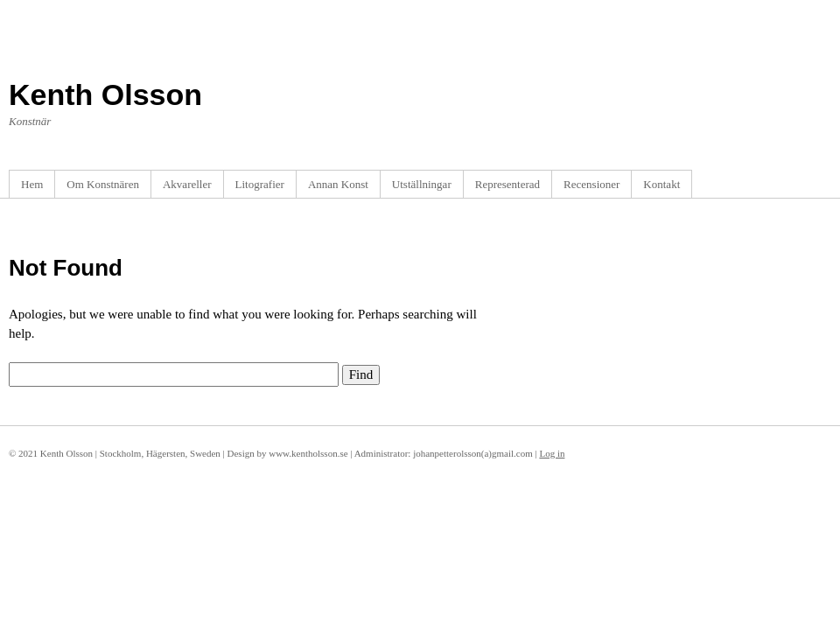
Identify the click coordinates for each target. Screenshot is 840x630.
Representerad (507, 184)
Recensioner (591, 184)
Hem (32, 184)
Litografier (260, 184)
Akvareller (187, 184)
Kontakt (661, 184)
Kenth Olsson (105, 94)
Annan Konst (338, 184)
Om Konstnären (103, 184)
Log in (552, 453)
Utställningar (422, 184)
